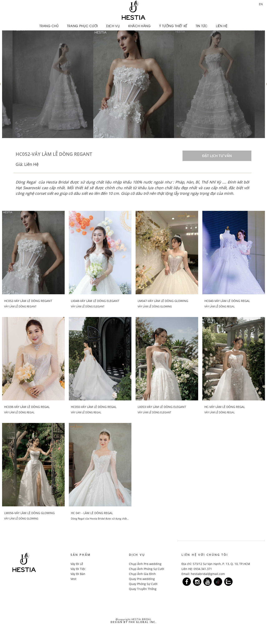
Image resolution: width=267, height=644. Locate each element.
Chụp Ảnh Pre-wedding (145, 563)
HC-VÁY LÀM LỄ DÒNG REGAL (225, 406)
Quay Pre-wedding (142, 578)
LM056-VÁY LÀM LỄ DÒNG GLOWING (29, 512)
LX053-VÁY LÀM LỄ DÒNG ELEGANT (162, 406)
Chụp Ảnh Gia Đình (142, 573)
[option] (134, 84)
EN (261, 4)
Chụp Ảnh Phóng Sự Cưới (147, 568)
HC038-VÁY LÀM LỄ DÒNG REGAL (27, 406)
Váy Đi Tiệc (78, 568)
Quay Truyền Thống (143, 588)
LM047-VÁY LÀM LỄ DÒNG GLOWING (163, 301)
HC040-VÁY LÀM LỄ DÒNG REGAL (227, 301)
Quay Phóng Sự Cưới (143, 583)
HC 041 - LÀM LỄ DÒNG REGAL (92, 512)
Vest (73, 578)
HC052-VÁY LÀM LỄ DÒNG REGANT (28, 301)
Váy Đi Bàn (78, 573)
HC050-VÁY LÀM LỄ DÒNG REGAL (94, 406)
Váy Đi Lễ (77, 563)
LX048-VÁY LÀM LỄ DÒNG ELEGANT (95, 301)
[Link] (187, 581)
